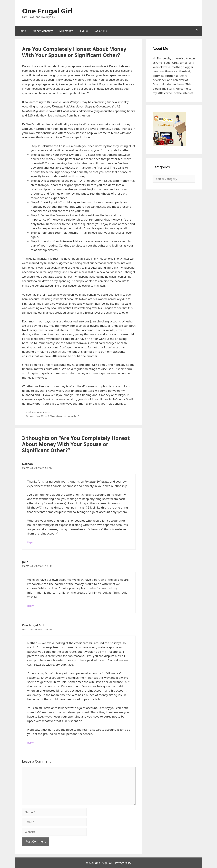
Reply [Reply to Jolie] (30, 606)
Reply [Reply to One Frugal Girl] (30, 743)
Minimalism (66, 31)
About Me (101, 31)
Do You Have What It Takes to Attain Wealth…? (52, 416)
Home (22, 31)
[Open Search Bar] (197, 31)
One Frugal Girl (47, 11)
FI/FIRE (84, 31)
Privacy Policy (123, 863)
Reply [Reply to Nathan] (30, 542)
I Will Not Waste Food (38, 412)
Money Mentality (43, 31)
